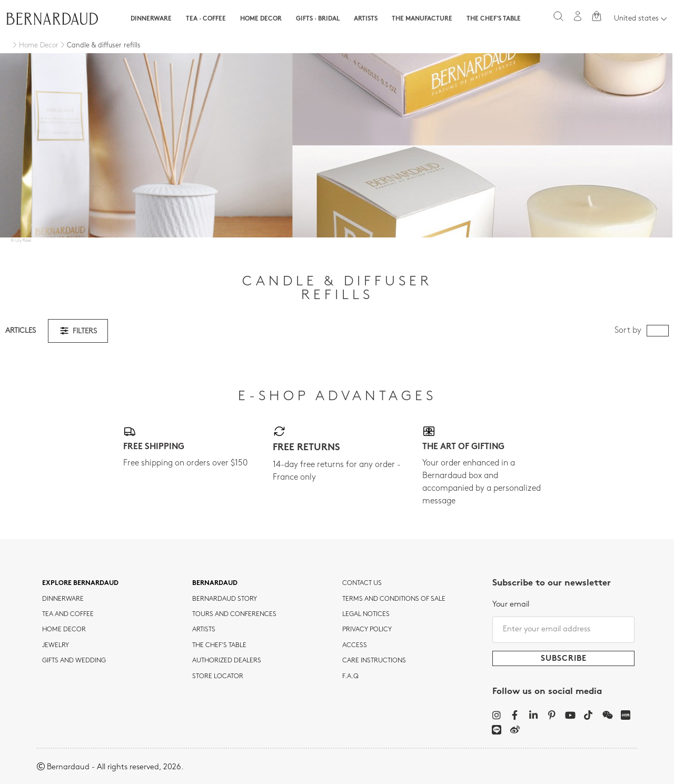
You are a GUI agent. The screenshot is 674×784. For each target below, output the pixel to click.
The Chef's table (494, 19)
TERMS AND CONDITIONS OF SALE (394, 599)
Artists (366, 19)
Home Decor (261, 19)
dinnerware (63, 599)
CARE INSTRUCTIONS (374, 661)
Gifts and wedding (74, 661)
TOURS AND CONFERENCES (234, 614)
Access (355, 646)
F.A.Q (350, 677)
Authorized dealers (227, 661)
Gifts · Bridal (318, 19)
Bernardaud (215, 583)
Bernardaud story (225, 599)
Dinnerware (151, 19)
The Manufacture (422, 19)
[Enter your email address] (563, 630)
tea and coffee (68, 614)
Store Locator (218, 677)
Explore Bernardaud (80, 583)
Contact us (362, 583)
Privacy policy (367, 630)
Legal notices (366, 614)
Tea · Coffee (206, 19)
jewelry (56, 646)
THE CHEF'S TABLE (219, 646)
